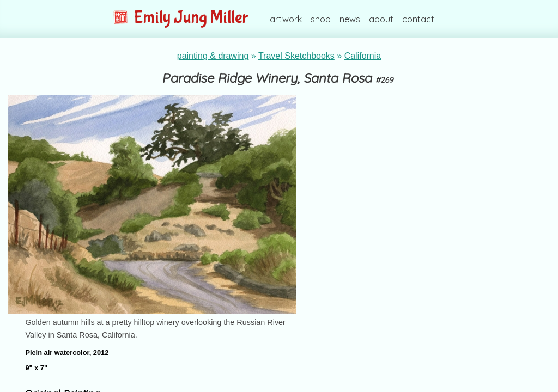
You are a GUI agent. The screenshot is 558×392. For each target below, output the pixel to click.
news (350, 19)
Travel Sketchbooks (296, 56)
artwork (286, 19)
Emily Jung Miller (181, 18)
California (363, 56)
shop (321, 19)
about (381, 19)
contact (418, 19)
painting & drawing (213, 56)
